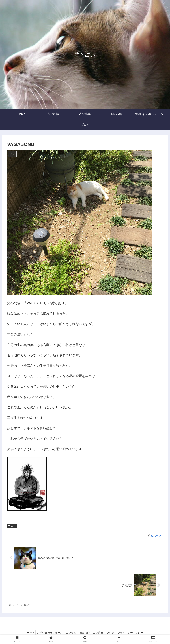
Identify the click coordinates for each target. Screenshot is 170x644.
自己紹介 (85, 633)
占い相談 (71, 633)
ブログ (111, 633)
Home (29, 633)
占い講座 (98, 633)
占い (12, 526)
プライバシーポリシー (131, 633)
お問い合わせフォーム (49, 633)
